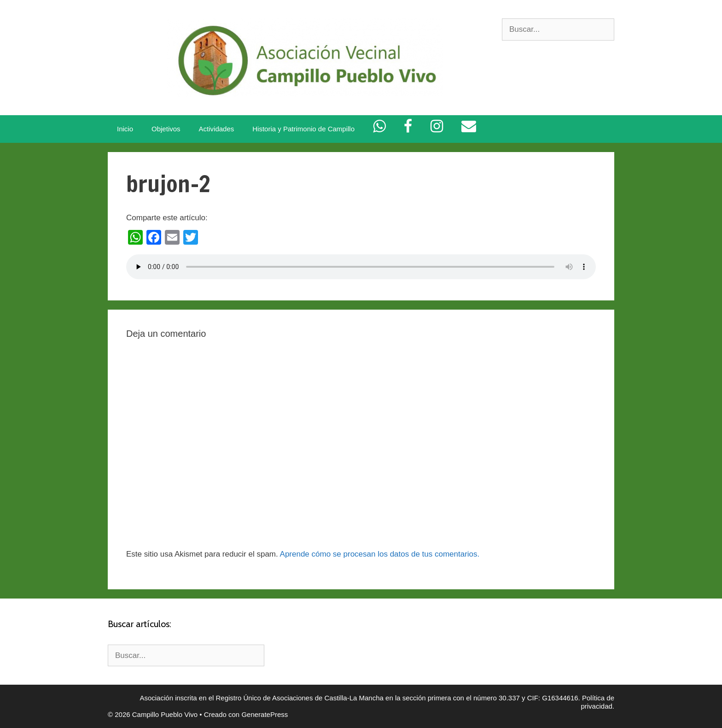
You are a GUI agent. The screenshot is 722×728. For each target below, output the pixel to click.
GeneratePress (265, 714)
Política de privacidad (597, 702)
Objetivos (166, 129)
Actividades (217, 129)
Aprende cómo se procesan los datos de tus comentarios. (380, 554)
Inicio (125, 129)
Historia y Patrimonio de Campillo (303, 129)
